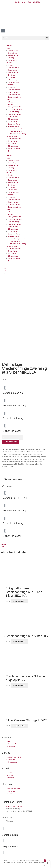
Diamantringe (12, 53)
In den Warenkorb (10, 442)
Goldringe (11, 58)
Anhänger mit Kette (14, 107)
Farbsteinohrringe (14, 73)
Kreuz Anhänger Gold (17, 131)
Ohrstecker (12, 77)
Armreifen (11, 87)
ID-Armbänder (13, 144)
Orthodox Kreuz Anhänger (18, 134)
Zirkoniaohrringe (13, 82)
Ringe (8, 48)
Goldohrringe (12, 70)
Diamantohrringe (14, 68)
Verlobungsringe (13, 51)
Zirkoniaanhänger (14, 124)
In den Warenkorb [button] (19, 601)
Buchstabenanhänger (15, 109)
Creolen (11, 65)
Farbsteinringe (13, 55)
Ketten (9, 99)
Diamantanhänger (14, 112)
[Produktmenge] (12, 437)
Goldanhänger (13, 117)
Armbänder (10, 85)
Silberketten (12, 102)
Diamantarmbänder (14, 90)
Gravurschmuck (12, 136)
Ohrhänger (12, 75)
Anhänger (10, 104)
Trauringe (10, 46)
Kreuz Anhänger (13, 126)
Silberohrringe (13, 80)
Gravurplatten (13, 122)
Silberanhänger (13, 119)
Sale (8, 151)
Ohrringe (9, 63)
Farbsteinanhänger (14, 114)
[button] (25, 34)
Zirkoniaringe (12, 60)
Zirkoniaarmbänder (14, 97)
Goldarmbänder (13, 92)
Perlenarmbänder (14, 95)
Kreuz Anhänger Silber (17, 129)
